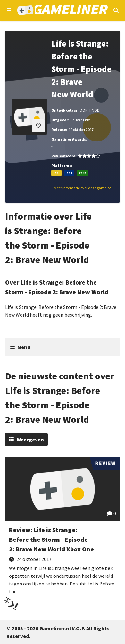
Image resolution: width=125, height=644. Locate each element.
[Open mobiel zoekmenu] (116, 10)
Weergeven (30, 440)
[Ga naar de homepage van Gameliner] (63, 10)
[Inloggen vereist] (38, 126)
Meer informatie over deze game (80, 188)
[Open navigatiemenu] (9, 10)
